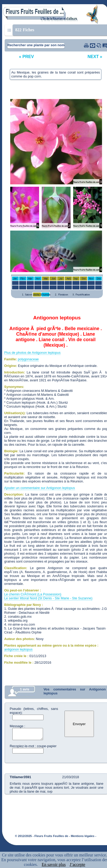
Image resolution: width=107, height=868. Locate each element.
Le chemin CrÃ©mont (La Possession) (33, 594)
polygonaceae (28, 359)
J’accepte (77, 864)
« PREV (26, 57)
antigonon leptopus (18, 649)
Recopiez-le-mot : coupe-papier (33, 746)
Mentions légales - (84, 836)
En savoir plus (54, 864)
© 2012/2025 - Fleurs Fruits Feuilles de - (42, 836)
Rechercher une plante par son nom (36, 45)
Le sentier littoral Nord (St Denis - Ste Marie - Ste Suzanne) (48, 598)
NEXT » (95, 57)
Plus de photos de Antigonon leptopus (32, 353)
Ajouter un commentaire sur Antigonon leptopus (40, 488)
